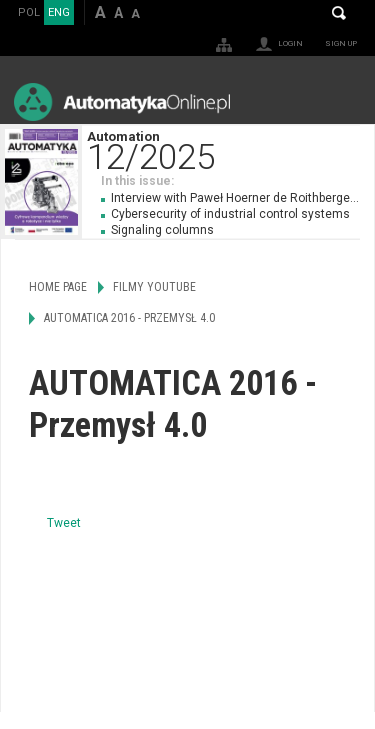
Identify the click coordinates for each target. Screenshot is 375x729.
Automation (230, 148)
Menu (340, 101)
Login (290, 43)
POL (29, 12)
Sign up (341, 43)
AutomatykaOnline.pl (122, 101)
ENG (59, 12)
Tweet (64, 523)
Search (339, 13)
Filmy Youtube (154, 287)
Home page (58, 287)
